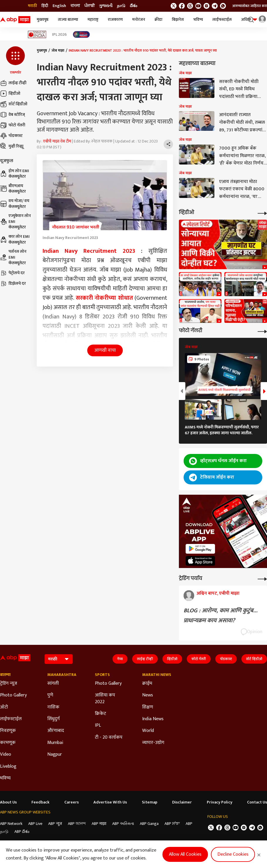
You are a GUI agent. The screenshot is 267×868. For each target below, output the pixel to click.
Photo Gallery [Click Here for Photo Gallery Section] (13, 695)
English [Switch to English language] (59, 6)
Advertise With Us (110, 802)
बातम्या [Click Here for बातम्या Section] (5, 675)
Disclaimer (182, 802)
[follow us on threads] (190, 6)
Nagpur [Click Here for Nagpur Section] (55, 755)
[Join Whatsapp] (223, 6)
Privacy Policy (220, 802)
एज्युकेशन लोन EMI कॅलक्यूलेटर (15, 222)
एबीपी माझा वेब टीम (57, 141)
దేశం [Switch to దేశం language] (133, 6)
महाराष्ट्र (93, 20)
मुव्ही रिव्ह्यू (12, 146)
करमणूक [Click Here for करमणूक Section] (8, 743)
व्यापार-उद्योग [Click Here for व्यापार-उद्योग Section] (153, 743)
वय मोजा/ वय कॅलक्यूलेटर (15, 204)
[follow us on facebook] (182, 6)
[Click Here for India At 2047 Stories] (81, 34)
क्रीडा (158, 20)
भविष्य (198, 20)
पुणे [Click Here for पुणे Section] (50, 695)
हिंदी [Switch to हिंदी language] (45, 6)
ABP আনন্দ (77, 824)
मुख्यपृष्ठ (43, 20)
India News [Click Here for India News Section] (153, 719)
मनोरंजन (139, 20)
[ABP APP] (200, 549)
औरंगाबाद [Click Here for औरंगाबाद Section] (56, 731)
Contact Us (257, 802)
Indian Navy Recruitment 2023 (89, 251)
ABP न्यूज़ (55, 824)
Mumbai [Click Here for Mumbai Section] (55, 743)
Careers (72, 802)
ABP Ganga (149, 824)
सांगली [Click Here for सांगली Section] (53, 684)
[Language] (59, 659)
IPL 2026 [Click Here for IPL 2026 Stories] (59, 35)
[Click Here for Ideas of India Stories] (37, 34)
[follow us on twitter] (174, 6)
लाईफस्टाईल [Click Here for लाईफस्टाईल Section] (11, 719)
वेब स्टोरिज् (12, 115)
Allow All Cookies (185, 854)
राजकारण (115, 20)
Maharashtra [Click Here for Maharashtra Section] (62, 675)
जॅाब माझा (58, 50)
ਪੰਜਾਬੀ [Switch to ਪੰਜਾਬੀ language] (89, 6)
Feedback (40, 802)
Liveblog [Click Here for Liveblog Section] (8, 767)
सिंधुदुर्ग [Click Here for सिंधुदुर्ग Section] (53, 719)
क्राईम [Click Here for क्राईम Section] (147, 684)
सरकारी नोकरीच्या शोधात (104, 298)
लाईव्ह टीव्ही (13, 83)
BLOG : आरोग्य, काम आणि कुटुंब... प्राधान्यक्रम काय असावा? (221, 616)
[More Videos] (262, 213)
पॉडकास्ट (11, 136)
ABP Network (11, 824)
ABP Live (35, 824)
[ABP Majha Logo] (15, 20)
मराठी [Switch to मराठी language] (32, 6)
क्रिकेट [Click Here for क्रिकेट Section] (100, 714)
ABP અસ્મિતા (123, 824)
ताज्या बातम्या (68, 20)
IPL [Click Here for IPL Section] (98, 725)
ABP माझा (99, 824)
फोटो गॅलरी (13, 125)
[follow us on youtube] (198, 6)
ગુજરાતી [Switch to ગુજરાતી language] (106, 6)
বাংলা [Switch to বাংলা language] (75, 6)
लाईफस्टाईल (222, 20)
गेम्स (120, 659)
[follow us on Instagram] (206, 6)
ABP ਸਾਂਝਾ (172, 824)
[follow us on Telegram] (215, 6)
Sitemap (150, 802)
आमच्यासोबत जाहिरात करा (250, 6)
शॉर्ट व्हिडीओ (14, 104)
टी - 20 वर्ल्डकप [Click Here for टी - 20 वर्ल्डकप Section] (109, 738)
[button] (15, 61)
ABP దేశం (22, 831)
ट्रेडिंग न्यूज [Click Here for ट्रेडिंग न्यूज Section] (9, 684)
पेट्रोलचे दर (12, 273)
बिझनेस (178, 20)
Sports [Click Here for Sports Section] (102, 675)
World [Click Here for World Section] (148, 731)
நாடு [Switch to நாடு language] (121, 6)
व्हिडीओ (10, 94)
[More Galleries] (262, 331)
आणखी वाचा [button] (105, 350)
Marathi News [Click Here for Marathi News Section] (157, 675)
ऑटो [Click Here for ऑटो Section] (4, 707)
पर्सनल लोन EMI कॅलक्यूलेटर (13, 257)
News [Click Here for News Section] (148, 695)
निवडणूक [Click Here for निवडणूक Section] (8, 731)
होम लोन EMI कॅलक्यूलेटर (15, 174)
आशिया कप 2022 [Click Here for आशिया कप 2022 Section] (105, 699)
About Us (8, 802)
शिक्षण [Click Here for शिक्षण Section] (148, 707)
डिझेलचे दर (13, 284)
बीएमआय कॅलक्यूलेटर (13, 189)
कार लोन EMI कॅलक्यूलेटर (15, 239)
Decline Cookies (233, 854)
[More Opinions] (262, 578)
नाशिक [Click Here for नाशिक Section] (53, 707)
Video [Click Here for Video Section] (6, 755)
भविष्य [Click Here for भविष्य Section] (5, 778)
